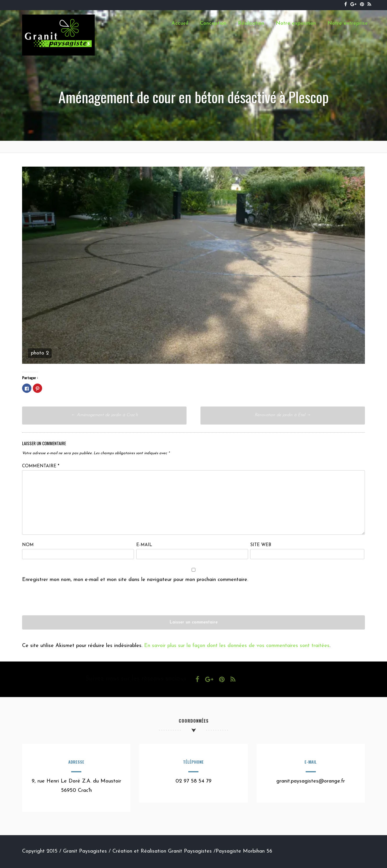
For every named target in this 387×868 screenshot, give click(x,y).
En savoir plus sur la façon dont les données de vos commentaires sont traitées (237, 646)
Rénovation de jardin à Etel (283, 415)
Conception (213, 23)
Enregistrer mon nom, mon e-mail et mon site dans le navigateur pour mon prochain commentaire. (135, 580)
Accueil (180, 23)
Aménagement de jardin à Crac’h (104, 415)
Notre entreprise (348, 23)
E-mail (144, 545)
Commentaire (41, 466)
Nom (28, 545)
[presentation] (66, 604)
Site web (261, 545)
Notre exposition (296, 23)
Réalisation (251, 23)
